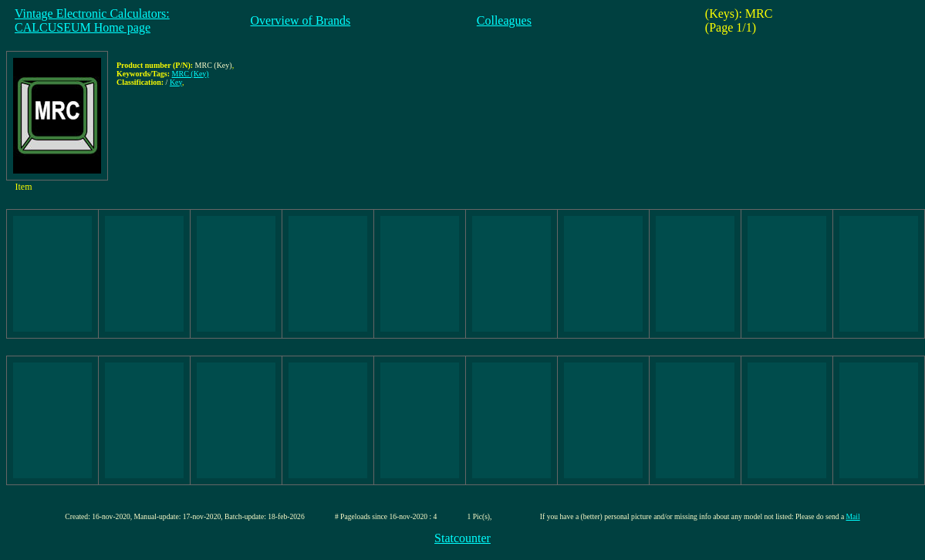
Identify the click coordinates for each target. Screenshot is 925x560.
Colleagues (504, 20)
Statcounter (462, 538)
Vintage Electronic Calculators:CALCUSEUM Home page (92, 20)
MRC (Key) (191, 74)
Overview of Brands (301, 20)
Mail (853, 516)
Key (176, 82)
